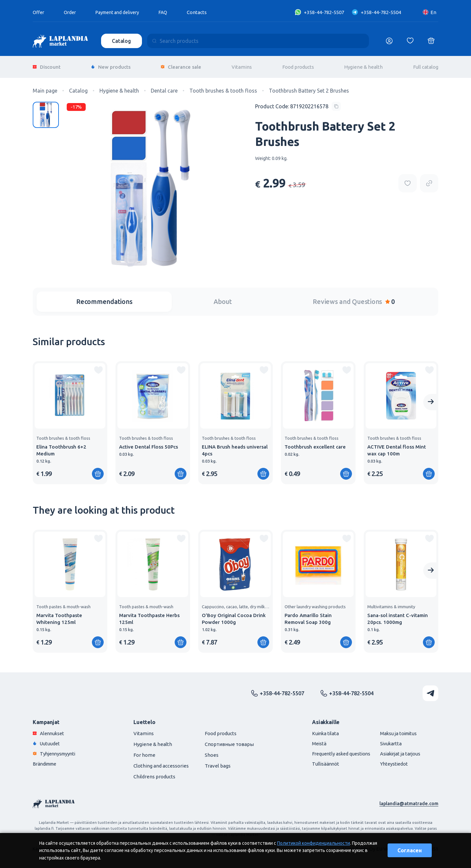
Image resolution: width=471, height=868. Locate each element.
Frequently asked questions (337, 750)
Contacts (205, 12)
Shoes (212, 752)
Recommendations (104, 298)
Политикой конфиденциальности (314, 843)
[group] (70, 419)
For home (144, 752)
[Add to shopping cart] (98, 470)
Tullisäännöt (320, 761)
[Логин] (389, 41)
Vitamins (242, 65)
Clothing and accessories (161, 762)
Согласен (410, 850)
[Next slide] (431, 399)
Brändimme (46, 761)
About (223, 298)
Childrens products (154, 773)
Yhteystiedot (392, 761)
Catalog (122, 41)
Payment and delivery (122, 12)
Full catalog (426, 65)
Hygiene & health (363, 65)
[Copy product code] (298, 103)
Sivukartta (389, 740)
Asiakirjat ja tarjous (399, 750)
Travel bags (218, 762)
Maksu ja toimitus (397, 730)
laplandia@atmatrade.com (408, 800)
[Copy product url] (429, 180)
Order (71, 12)
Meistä (314, 740)
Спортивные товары (229, 741)
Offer (39, 12)
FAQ (170, 12)
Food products (298, 65)
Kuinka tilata (320, 730)
